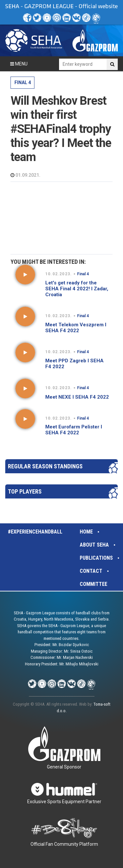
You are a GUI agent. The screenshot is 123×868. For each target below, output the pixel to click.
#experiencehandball (35, 532)
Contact (91, 571)
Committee (93, 584)
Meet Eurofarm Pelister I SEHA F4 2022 (74, 430)
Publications (96, 558)
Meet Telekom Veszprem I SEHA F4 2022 (76, 328)
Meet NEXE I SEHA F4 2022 (77, 397)
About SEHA (94, 545)
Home (86, 532)
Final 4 (23, 82)
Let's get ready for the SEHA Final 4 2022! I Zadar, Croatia (77, 289)
